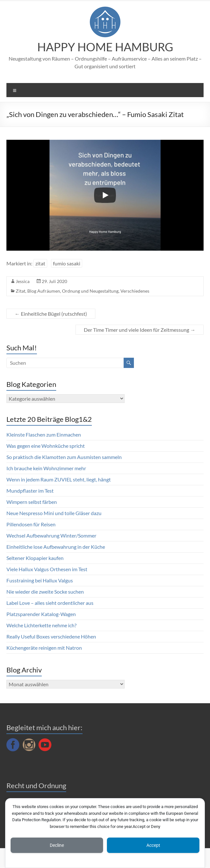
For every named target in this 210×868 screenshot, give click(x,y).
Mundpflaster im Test (30, 491)
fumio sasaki (67, 263)
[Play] (105, 195)
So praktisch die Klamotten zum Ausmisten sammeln (64, 457)
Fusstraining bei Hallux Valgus (40, 580)
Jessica (23, 281)
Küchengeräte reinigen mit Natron (44, 648)
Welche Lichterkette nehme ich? (41, 625)
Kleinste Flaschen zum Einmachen (44, 434)
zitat (40, 263)
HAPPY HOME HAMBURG (105, 47)
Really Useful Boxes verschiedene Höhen (51, 636)
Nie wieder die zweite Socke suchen (45, 592)
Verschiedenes (135, 291)
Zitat (21, 291)
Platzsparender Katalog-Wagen (41, 614)
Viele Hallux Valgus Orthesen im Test (47, 569)
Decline (57, 845)
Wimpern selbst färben (32, 502)
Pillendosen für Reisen (31, 524)
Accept (153, 845)
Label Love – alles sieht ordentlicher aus (50, 603)
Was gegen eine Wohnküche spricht (46, 446)
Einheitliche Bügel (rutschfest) (51, 314)
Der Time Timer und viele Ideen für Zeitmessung (140, 330)
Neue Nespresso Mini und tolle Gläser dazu (54, 513)
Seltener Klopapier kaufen (35, 558)
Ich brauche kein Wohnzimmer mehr (46, 468)
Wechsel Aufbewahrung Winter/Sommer (51, 535)
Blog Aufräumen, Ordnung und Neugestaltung (73, 291)
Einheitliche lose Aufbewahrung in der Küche (56, 547)
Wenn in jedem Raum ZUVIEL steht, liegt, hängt (59, 479)
